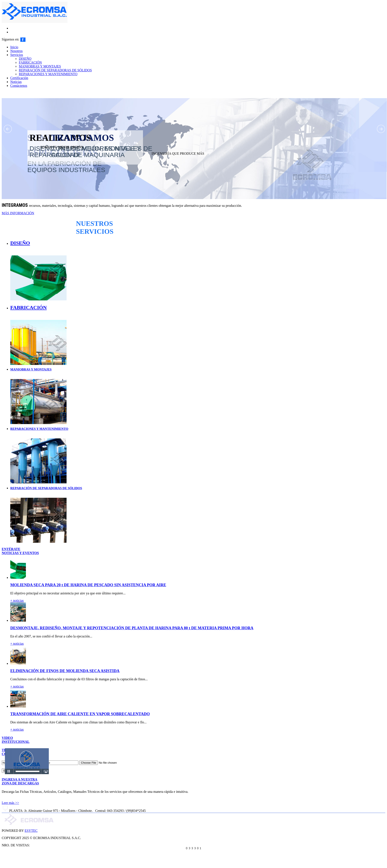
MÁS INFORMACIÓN (18, 213)
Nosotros (16, 51)
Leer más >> (10, 803)
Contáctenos (19, 86)
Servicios (17, 55)
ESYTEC (31, 831)
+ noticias (17, 600)
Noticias (16, 82)
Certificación (19, 78)
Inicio (14, 47)
